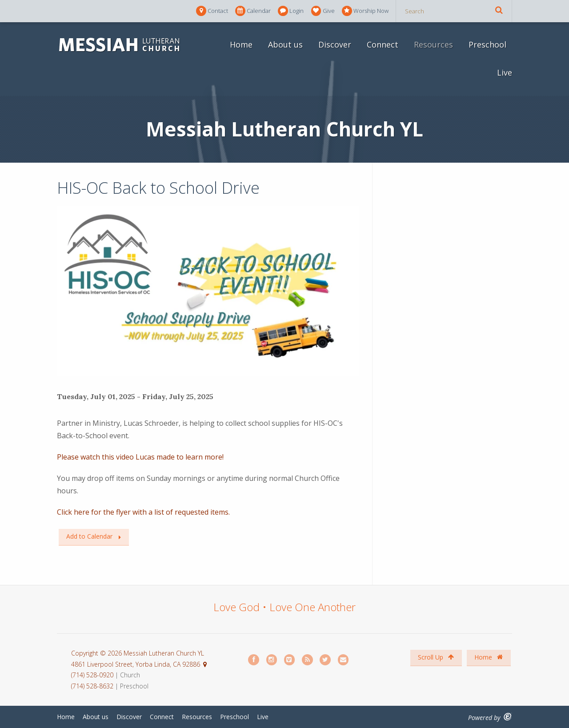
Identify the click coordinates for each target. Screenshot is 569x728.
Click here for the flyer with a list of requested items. (143, 512)
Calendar (253, 11)
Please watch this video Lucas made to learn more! (140, 457)
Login (291, 11)
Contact (212, 11)
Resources (433, 44)
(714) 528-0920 (93, 675)
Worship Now (365, 11)
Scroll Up (436, 657)
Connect (383, 44)
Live (505, 72)
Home (241, 44)
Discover (335, 44)
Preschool (487, 44)
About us (285, 44)
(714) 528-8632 (92, 686)
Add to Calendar (89, 536)
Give (323, 11)
